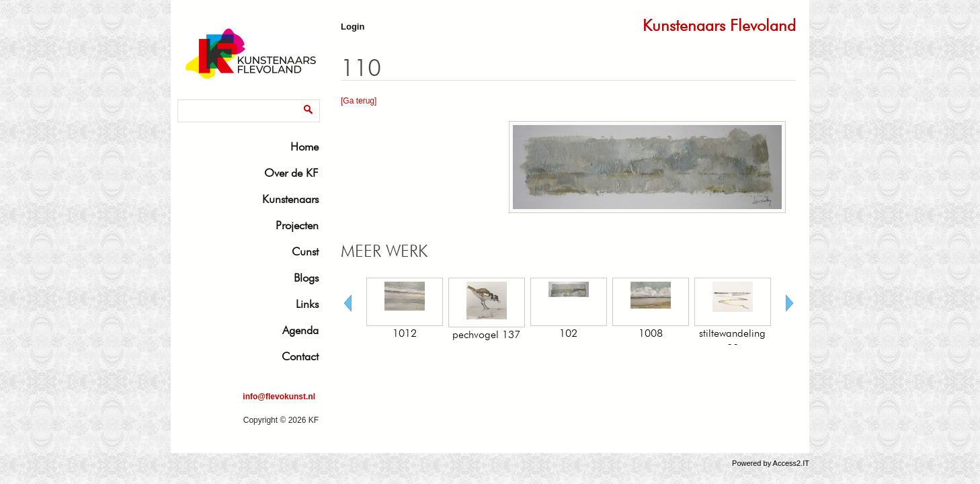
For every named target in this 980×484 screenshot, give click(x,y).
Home (304, 147)
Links (307, 304)
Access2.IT (791, 463)
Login (353, 27)
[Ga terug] (359, 101)
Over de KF (291, 173)
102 (568, 333)
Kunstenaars (290, 199)
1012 (405, 333)
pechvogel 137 (486, 334)
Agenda (300, 330)
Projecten (297, 225)
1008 (651, 333)
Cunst (305, 251)
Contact (300, 356)
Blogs (306, 278)
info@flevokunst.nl (279, 397)
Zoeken (194, 102)
